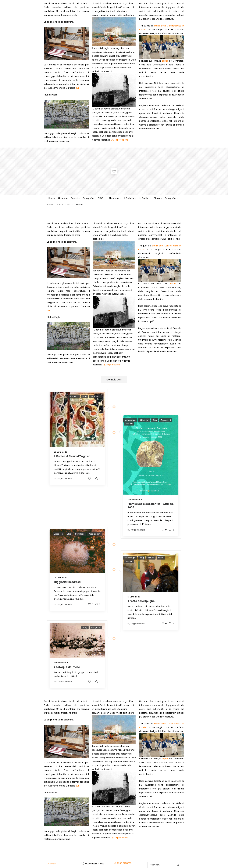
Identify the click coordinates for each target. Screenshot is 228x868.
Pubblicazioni (95, 534)
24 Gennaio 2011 (61, 578)
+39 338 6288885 (123, 863)
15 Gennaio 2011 (61, 663)
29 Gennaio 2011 (61, 452)
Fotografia (96, 628)
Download (80, 534)
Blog (84, 396)
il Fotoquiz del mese (67, 667)
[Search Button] (178, 865)
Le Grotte (144, 198)
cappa (165, 61)
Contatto (75, 198)
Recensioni (96, 396)
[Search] (161, 865)
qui (77, 88)
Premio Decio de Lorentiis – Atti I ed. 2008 (151, 506)
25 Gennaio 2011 (135, 500)
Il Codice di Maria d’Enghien (72, 456)
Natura (151, 558)
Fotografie (88, 198)
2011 (69, 204)
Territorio (129, 424)
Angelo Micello (65, 478)
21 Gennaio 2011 (134, 597)
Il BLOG (100, 198)
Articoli (60, 204)
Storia (157, 198)
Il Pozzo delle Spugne (141, 601)
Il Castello (129, 198)
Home (52, 198)
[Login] (52, 864)
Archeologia (130, 420)
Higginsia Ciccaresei (68, 582)
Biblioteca (63, 198)
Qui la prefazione (120, 140)
